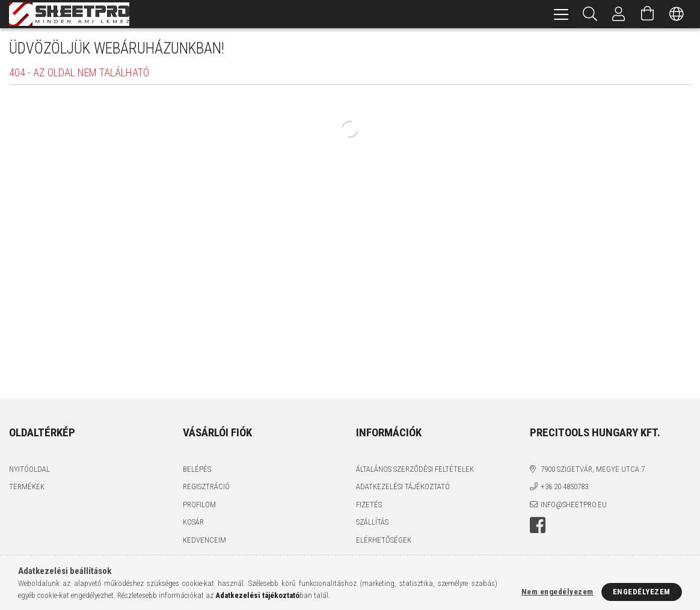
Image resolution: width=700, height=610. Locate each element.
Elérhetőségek (384, 540)
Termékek (27, 486)
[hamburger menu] (561, 14)
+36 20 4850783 (564, 486)
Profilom (199, 505)
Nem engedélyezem (557, 592)
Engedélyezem (642, 592)
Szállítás (372, 522)
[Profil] (619, 14)
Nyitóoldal (29, 469)
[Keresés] (590, 14)
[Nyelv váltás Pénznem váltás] (677, 14)
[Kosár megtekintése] (648, 14)
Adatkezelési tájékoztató (403, 486)
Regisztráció (206, 486)
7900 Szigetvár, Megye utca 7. (594, 469)
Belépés (197, 469)
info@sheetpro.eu (574, 505)
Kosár (193, 522)
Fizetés (369, 505)
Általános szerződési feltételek (415, 469)
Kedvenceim (204, 540)
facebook (538, 525)
